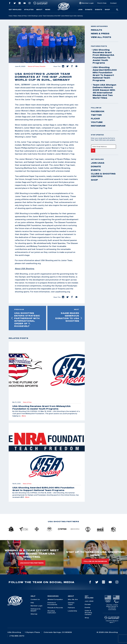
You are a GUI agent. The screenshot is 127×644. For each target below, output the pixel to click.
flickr (95, 119)
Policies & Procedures (52, 604)
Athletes (29, 10)
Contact (113, 3)
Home (10, 16)
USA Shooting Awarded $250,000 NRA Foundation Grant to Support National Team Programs (104, 74)
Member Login (88, 3)
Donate (89, 10)
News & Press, (34, 66)
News (48, 10)
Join (80, 10)
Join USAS (98, 163)
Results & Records (55, 608)
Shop (107, 10)
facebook (98, 111)
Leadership (72, 611)
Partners (71, 608)
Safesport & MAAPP (35, 610)
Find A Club (102, 3)
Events (99, 10)
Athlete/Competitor (55, 599)
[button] (63, 66)
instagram (98, 126)
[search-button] (117, 10)
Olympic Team (71, 604)
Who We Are (73, 599)
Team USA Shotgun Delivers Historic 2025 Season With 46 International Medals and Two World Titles (104, 91)
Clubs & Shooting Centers (103, 175)
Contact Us (35, 599)
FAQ (32, 603)
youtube (97, 122)
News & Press (22, 16)
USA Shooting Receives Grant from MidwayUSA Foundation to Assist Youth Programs (103, 56)
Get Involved (15, 10)
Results (42, 66)
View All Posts (101, 37)
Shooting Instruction (52, 612)
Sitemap (34, 614)
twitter (96, 115)
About (39, 10)
